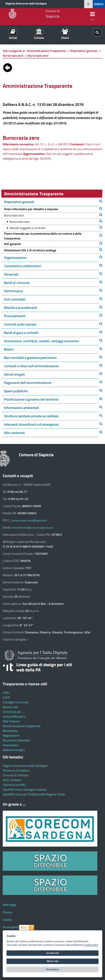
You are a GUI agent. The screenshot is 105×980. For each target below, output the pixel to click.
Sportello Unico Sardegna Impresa (25, 789)
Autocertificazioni (14, 716)
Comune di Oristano (16, 775)
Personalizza (53, 969)
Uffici (6, 693)
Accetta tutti (53, 953)
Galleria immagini (14, 750)
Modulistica (10, 731)
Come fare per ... (13, 712)
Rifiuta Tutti (52, 961)
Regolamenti (11, 736)
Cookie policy (91, 945)
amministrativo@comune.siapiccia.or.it (32, 528)
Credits (7, 920)
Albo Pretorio (11, 721)
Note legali (10, 905)
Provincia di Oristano (16, 770)
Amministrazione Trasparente (22, 726)
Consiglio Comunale (16, 702)
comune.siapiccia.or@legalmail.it (29, 520)
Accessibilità (11, 927)
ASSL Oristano (12, 780)
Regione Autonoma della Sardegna (26, 3)
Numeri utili (10, 707)
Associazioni (11, 745)
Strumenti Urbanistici (16, 740)
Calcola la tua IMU (14, 785)
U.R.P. (7, 697)
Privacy (8, 912)
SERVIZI (99, 4)
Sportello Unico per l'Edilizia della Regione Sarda (34, 794)
